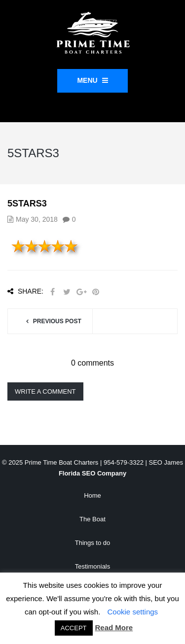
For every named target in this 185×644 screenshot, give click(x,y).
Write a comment (45, 391)
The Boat (92, 519)
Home (92, 495)
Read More (114, 627)
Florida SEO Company (92, 473)
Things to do (93, 543)
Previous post (57, 321)
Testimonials (93, 566)
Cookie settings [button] (133, 612)
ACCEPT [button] (74, 628)
